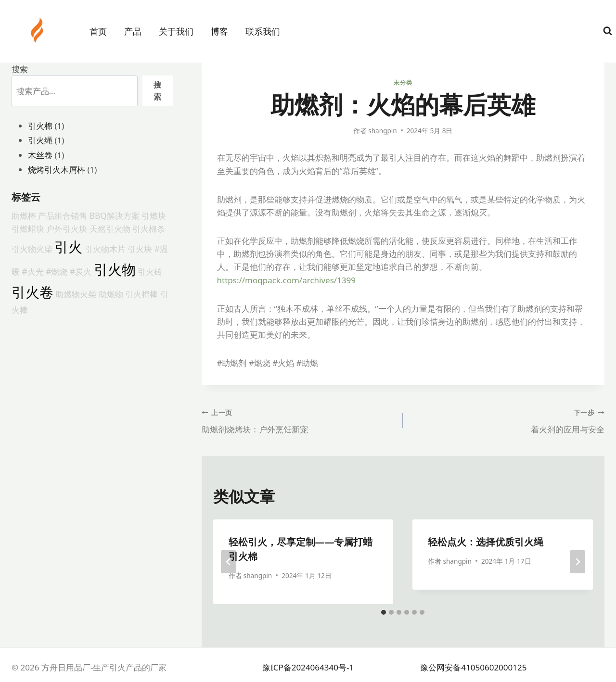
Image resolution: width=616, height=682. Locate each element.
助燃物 (111, 294)
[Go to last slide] (229, 562)
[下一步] (577, 562)
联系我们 (263, 31)
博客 (219, 31)
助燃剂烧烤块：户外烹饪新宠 (298, 420)
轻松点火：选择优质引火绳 (486, 542)
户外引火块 (67, 228)
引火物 (115, 269)
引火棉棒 (141, 294)
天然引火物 (110, 228)
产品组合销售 (63, 215)
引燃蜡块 (28, 228)
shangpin (383, 131)
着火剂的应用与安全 (508, 420)
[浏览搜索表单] (608, 31)
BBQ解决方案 (115, 215)
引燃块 (154, 215)
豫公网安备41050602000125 (473, 667)
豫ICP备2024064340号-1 (308, 667)
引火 (68, 247)
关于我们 (176, 31)
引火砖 (150, 271)
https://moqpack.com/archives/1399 (287, 280)
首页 (98, 31)
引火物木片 (105, 249)
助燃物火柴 (76, 294)
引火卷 (32, 292)
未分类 (403, 82)
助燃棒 (24, 215)
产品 (133, 31)
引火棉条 (149, 228)
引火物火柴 (32, 249)
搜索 (20, 69)
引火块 (140, 249)
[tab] (384, 612)
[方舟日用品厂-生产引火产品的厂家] (38, 30)
